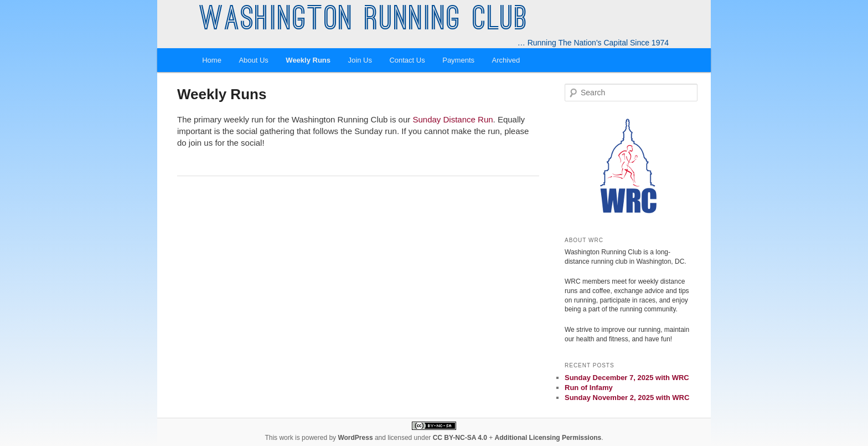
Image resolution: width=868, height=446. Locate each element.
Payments (458, 60)
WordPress (355, 438)
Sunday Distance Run (453, 119)
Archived (506, 60)
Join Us (360, 60)
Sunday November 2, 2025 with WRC (627, 398)
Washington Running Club (364, 21)
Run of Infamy (589, 388)
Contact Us (407, 60)
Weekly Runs (308, 60)
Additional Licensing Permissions (548, 438)
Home (212, 60)
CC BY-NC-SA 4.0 (460, 438)
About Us (253, 60)
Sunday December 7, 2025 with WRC (627, 378)
